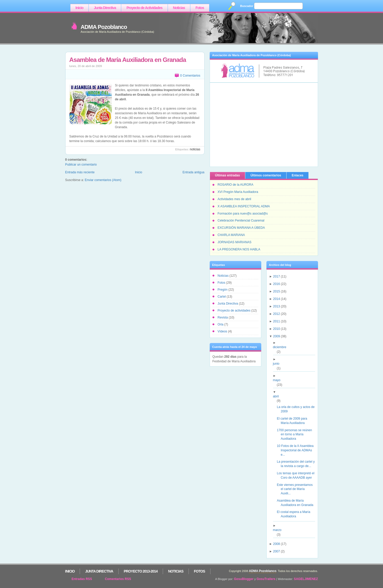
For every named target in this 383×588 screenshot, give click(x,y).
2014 (277, 299)
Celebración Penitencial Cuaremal (241, 221)
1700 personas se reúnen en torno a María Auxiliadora (296, 435)
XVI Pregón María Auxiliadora (238, 192)
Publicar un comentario (81, 165)
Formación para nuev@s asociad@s (243, 214)
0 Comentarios (190, 76)
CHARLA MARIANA (231, 235)
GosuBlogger (244, 579)
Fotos (200, 8)
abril (278, 396)
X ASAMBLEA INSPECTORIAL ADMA (244, 206)
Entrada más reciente (80, 172)
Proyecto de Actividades (144, 8)
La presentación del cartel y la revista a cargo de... (298, 464)
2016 (277, 284)
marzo (279, 530)
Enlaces (298, 175)
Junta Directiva (105, 8)
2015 (277, 291)
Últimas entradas (228, 175)
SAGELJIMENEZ (306, 579)
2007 (277, 551)
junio (278, 364)
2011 (277, 321)
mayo (279, 380)
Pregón (223, 290)
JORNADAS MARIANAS (235, 242)
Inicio (80, 8)
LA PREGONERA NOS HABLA (239, 249)
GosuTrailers (266, 579)
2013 (277, 306)
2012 (277, 314)
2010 (277, 329)
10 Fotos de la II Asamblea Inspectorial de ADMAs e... (297, 450)
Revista (223, 317)
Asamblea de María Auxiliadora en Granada (128, 60)
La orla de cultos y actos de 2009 (298, 409)
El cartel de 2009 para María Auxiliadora (294, 421)
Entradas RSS (82, 579)
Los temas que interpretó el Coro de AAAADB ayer (297, 475)
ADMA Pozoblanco (104, 27)
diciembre (282, 347)
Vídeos (223, 331)
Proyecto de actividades (235, 311)
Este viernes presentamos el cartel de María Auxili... (297, 489)
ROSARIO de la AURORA (236, 185)
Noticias (179, 8)
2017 (277, 276)
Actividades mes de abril (234, 199)
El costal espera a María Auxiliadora (295, 514)
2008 (277, 544)
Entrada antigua (194, 172)
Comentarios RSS (118, 579)
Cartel (222, 297)
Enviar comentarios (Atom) (103, 180)
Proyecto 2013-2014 (141, 571)
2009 (277, 336)
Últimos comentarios (266, 175)
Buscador (247, 6)
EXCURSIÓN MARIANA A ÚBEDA (241, 228)
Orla (221, 324)
